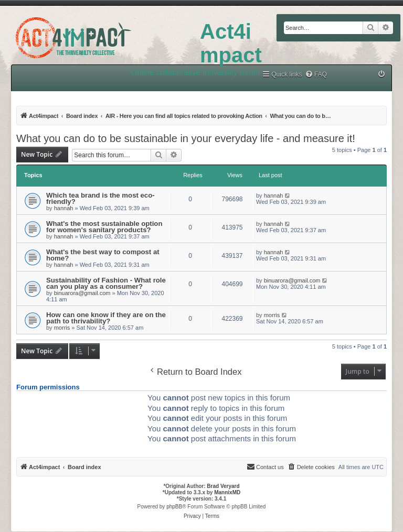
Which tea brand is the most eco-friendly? (100, 198)
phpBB (174, 507)
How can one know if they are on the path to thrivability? (106, 318)
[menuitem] (316, 75)
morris (62, 328)
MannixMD (227, 492)
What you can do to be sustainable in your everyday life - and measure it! (186, 138)
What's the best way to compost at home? (103, 255)
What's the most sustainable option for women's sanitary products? (104, 227)
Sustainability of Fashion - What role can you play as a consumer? (106, 283)
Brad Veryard (223, 486)
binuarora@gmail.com (82, 293)
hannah (64, 208)
